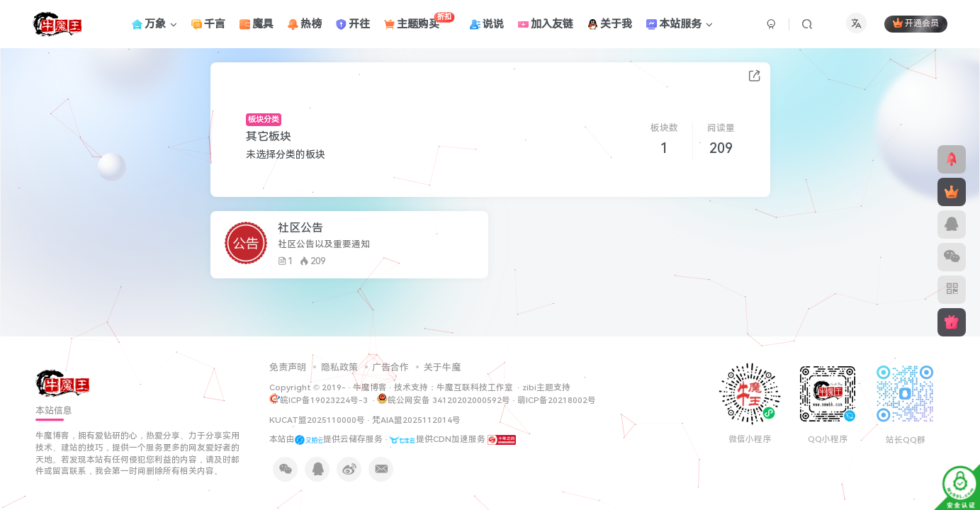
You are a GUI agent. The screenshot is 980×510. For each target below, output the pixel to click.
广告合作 (390, 367)
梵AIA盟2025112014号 (416, 420)
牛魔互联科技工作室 (475, 387)
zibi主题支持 (546, 387)
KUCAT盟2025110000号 (317, 420)
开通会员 (916, 23)
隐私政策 (339, 367)
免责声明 (288, 367)
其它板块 (269, 136)
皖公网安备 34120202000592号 (444, 399)
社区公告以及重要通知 (324, 244)
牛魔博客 (370, 387)
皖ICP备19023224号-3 (325, 400)
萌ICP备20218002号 (557, 400)
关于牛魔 (442, 367)
